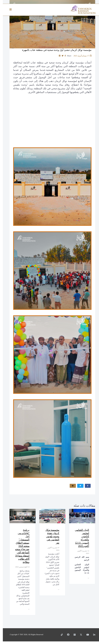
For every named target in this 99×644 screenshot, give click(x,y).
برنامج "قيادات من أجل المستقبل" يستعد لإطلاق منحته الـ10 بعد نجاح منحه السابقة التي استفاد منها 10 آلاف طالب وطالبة (20, 546)
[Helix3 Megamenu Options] (8, 10)
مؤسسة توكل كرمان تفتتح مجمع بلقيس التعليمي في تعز (49, 536)
